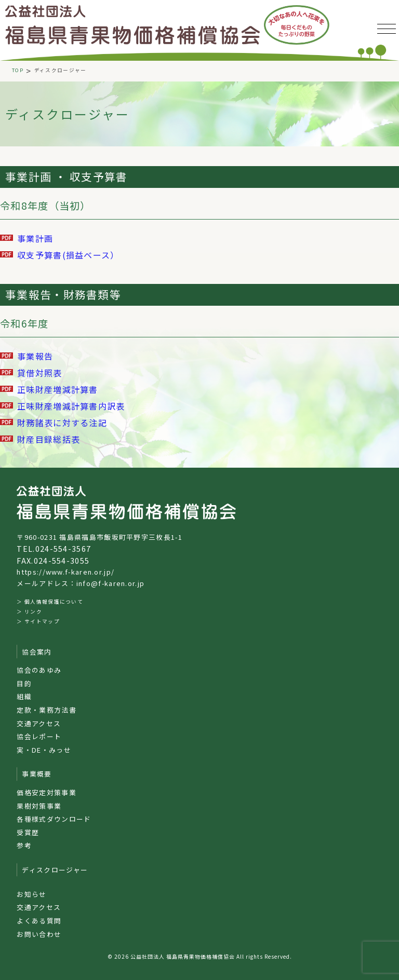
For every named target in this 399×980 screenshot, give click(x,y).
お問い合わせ (39, 934)
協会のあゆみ (39, 670)
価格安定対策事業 (46, 792)
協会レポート (39, 736)
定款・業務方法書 (46, 710)
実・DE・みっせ (44, 750)
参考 (24, 845)
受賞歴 (28, 832)
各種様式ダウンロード (54, 819)
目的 (24, 683)
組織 (24, 696)
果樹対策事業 (39, 806)
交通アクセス (39, 723)
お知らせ (31, 894)
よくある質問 (39, 921)
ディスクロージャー (55, 870)
